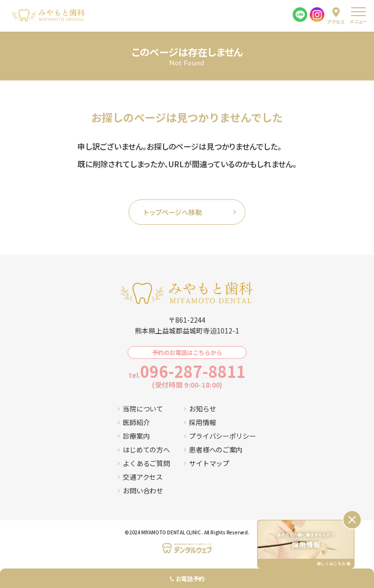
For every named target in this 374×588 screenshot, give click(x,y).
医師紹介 (134, 422)
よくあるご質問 (144, 463)
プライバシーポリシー (220, 436)
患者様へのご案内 (213, 450)
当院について (140, 409)
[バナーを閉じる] (352, 520)
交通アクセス (140, 477)
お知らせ (200, 409)
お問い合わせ (140, 490)
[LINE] (300, 15)
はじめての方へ (144, 450)
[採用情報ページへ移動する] (306, 544)
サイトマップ (206, 463)
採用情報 (200, 422)
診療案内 (134, 436)
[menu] (358, 16)
